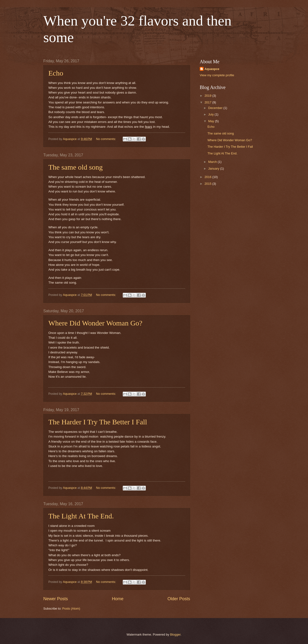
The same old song (76, 167)
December (216, 108)
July (211, 114)
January (214, 169)
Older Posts (179, 599)
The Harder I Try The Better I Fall (98, 422)
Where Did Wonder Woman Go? (95, 323)
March (213, 162)
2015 (208, 184)
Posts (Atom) (71, 609)
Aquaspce (212, 69)
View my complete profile (217, 75)
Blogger (175, 634)
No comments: (106, 139)
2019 (208, 96)
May (212, 121)
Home (118, 599)
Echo (56, 73)
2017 (208, 102)
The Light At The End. (81, 516)
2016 (208, 177)
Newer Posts (56, 599)
